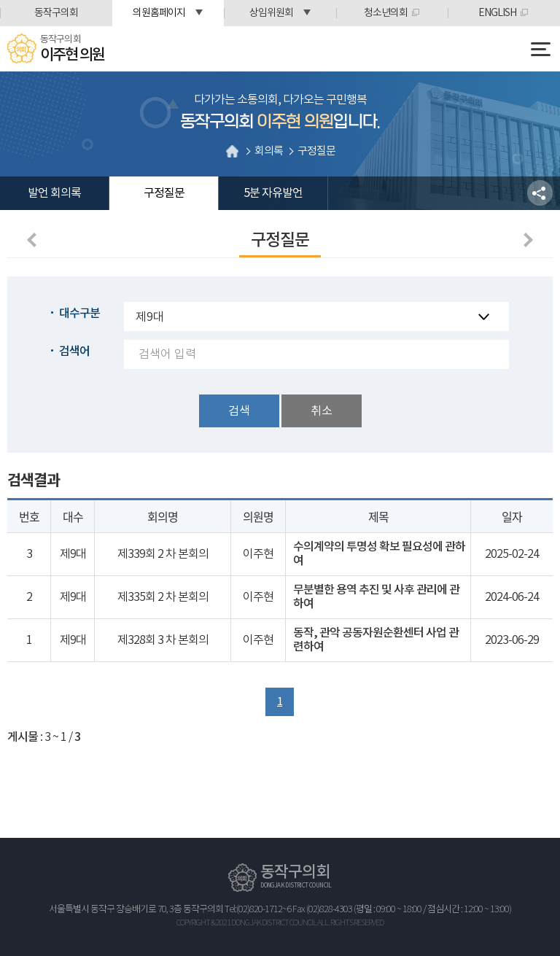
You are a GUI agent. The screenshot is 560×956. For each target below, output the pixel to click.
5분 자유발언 (273, 193)
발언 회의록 (54, 193)
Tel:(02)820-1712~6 (258, 910)
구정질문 (164, 193)
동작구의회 (56, 13)
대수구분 (79, 314)
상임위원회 (271, 13)
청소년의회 (386, 13)
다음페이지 (526, 240)
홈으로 (233, 151)
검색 (239, 411)
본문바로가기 (0, 0)
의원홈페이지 (159, 13)
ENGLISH (497, 13)
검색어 (74, 351)
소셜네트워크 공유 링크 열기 (540, 193)
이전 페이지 (34, 240)
